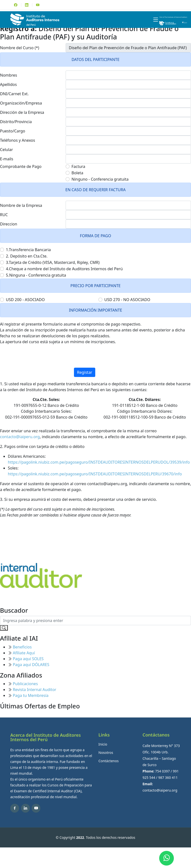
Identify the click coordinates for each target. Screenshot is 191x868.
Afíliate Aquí (24, 653)
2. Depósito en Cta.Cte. (27, 256)
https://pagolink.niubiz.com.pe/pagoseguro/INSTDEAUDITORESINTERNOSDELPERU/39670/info (95, 474)
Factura (78, 166)
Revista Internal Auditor (35, 690)
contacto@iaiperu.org (20, 437)
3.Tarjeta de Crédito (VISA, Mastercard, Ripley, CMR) (53, 262)
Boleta (77, 173)
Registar (85, 372)
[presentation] (95, 358)
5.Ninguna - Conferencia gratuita (36, 275)
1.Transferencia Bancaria (28, 250)
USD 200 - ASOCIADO (25, 300)
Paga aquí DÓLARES (31, 665)
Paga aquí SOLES (28, 659)
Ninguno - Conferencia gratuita (100, 179)
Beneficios (22, 647)
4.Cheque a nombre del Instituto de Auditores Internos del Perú (64, 269)
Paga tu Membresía (31, 695)
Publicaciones (25, 684)
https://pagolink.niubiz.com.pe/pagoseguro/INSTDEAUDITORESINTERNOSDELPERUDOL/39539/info (99, 462)
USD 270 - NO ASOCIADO (127, 300)
